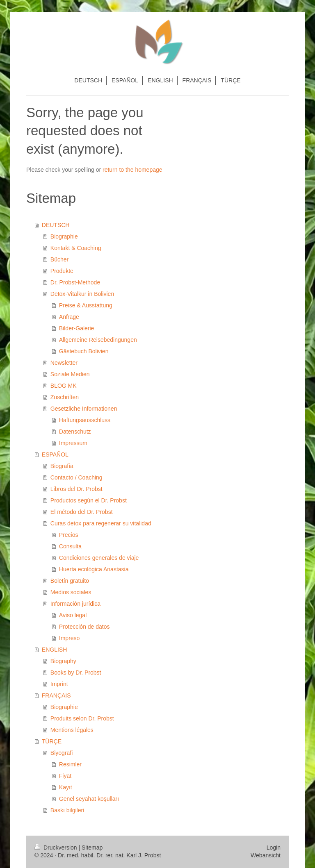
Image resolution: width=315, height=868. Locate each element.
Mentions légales (72, 730)
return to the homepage (132, 170)
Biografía (62, 466)
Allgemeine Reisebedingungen (98, 340)
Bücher (59, 259)
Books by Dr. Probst (76, 673)
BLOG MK (64, 386)
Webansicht (266, 855)
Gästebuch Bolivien (84, 351)
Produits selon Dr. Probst (82, 718)
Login (274, 848)
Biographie (64, 236)
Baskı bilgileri (67, 810)
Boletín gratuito (70, 581)
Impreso (70, 638)
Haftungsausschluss (85, 420)
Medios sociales (71, 592)
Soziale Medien (70, 374)
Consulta (70, 546)
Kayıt (66, 787)
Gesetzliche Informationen (84, 409)
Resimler (70, 764)
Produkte (62, 271)
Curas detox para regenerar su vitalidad (101, 523)
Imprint (59, 684)
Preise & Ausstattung (86, 305)
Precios (69, 535)
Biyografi (62, 753)
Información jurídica (75, 604)
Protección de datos (84, 627)
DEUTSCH (56, 225)
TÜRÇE (52, 741)
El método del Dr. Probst (82, 512)
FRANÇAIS (56, 695)
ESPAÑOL (55, 454)
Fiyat (65, 776)
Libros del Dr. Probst (76, 489)
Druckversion (56, 848)
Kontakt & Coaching (76, 248)
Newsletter (64, 363)
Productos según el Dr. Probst (89, 500)
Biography (63, 661)
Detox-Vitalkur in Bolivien (82, 294)
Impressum (73, 443)
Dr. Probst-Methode (75, 282)
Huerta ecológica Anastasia (94, 569)
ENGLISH (54, 650)
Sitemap (92, 848)
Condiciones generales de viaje (99, 558)
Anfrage (69, 317)
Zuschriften (65, 397)
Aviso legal (73, 615)
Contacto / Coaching (76, 477)
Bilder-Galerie (77, 328)
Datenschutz (75, 432)
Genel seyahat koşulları (89, 799)
